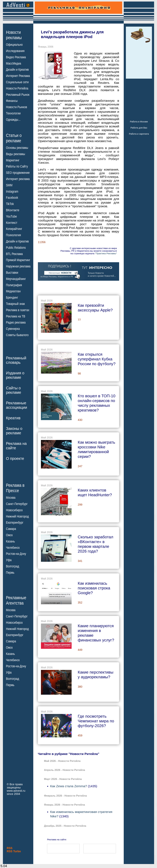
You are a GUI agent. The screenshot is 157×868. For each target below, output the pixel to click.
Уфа (9, 560)
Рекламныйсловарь (16, 360)
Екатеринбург (15, 523)
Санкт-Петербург (17, 504)
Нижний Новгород (17, 516)
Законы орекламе (14, 431)
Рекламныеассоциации (17, 405)
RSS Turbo (14, 851)
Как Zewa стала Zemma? (69, 786)
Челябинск (13, 548)
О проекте (15, 458)
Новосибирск (14, 510)
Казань (10, 541)
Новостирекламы (14, 35)
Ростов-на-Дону (16, 554)
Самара (11, 529)
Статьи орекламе (14, 138)
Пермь (10, 573)
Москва (11, 498)
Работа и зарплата (139, 134)
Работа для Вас (139, 128)
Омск (9, 535)
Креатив (13, 418)
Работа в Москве (139, 122)
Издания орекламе (15, 375)
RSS (10, 848)
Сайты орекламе (14, 390)
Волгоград (12, 566)
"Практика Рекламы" (106, 253)
